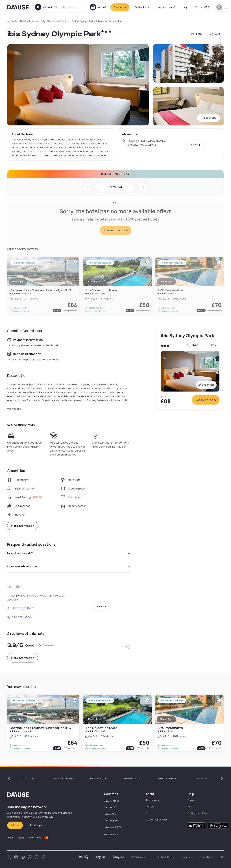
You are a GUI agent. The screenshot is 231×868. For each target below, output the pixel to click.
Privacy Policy (206, 857)
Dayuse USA (110, 807)
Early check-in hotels (64, 778)
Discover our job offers (157, 820)
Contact (192, 800)
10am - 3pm (94, 719)
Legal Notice (188, 857)
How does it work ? (166, 7)
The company (152, 800)
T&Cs (221, 857)
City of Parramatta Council (55, 21)
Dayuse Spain (111, 820)
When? (116, 187)
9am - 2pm (18, 719)
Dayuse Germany (113, 827)
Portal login (36, 825)
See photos (209, 118)
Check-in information (69, 566)
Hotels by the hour (133, 778)
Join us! (15, 825)
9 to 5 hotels (202, 778)
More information (23, 526)
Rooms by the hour (167, 778)
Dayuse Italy (110, 814)
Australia (12, 21)
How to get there (21, 608)
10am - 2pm (166, 719)
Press (149, 813)
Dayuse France (111, 801)
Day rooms (29, 778)
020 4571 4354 (19, 617)
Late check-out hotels (98, 778)
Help (185, 7)
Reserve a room (206, 400)
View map (196, 145)
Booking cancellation (198, 813)
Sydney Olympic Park (83, 21)
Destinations (142, 7)
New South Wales (29, 21)
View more (16, 409)
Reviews (150, 807)
